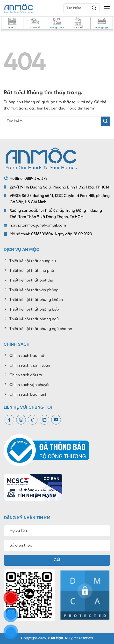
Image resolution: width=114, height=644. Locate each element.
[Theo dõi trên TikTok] (33, 420)
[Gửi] (94, 8)
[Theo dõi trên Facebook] (9, 420)
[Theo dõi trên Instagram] (21, 420)
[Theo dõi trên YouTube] (56, 420)
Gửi (57, 560)
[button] (107, 8)
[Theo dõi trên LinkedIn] (44, 420)
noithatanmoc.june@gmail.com (38, 225)
